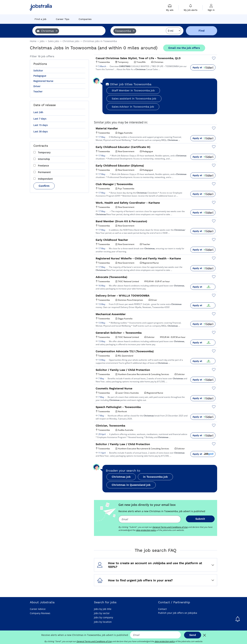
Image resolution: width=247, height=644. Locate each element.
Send (193, 635)
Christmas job (121, 477)
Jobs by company (104, 617)
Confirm (44, 186)
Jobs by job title (103, 609)
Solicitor (38, 70)
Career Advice (38, 609)
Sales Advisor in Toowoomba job (133, 107)
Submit (200, 519)
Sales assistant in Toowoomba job (134, 99)
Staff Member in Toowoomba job (133, 90)
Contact (162, 609)
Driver (37, 86)
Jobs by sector (102, 613)
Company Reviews (40, 613)
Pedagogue (40, 76)
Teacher (38, 91)
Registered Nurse (43, 81)
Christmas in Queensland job (131, 485)
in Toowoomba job (155, 477)
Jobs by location (103, 622)
